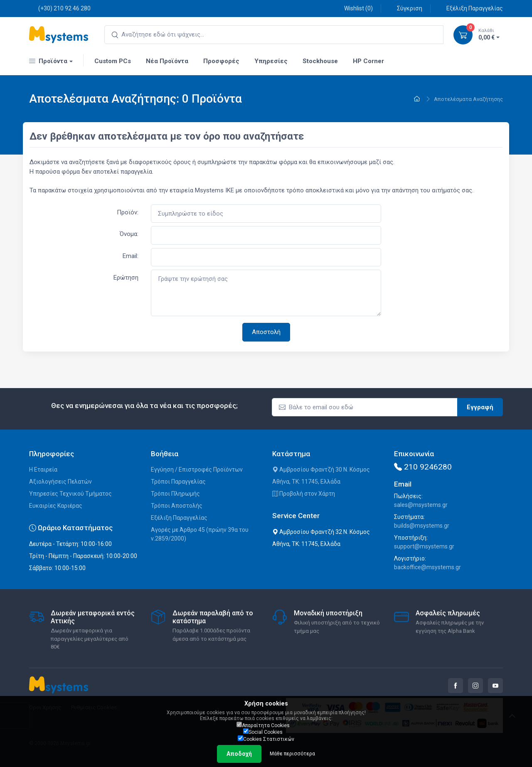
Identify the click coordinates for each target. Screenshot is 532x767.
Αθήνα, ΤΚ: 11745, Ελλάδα (306, 482)
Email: (131, 256)
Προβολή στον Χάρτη (304, 494)
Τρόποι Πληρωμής (175, 494)
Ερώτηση (126, 278)
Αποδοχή (239, 754)
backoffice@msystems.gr (427, 567)
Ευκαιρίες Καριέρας (56, 506)
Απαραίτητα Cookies (263, 725)
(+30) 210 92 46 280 (60, 8)
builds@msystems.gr (422, 526)
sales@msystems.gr (421, 505)
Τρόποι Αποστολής (177, 506)
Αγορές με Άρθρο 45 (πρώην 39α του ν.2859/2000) (200, 534)
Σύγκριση (405, 8)
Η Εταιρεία (43, 470)
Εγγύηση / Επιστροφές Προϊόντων (197, 470)
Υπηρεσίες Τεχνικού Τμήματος (70, 494)
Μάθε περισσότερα (292, 754)
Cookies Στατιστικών (266, 739)
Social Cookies (263, 732)
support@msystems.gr (424, 546)
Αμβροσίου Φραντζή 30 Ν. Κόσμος (321, 470)
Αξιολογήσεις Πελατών (60, 482)
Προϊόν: (128, 212)
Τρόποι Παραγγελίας (178, 482)
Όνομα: (129, 234)
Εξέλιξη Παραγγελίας (470, 8)
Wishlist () (354, 8)
